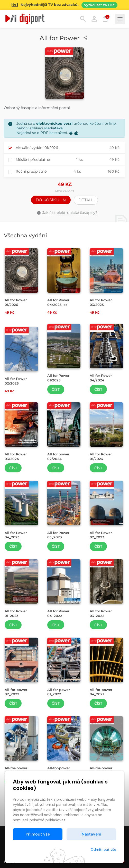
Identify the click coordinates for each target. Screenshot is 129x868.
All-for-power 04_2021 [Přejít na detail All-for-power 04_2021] (101, 692)
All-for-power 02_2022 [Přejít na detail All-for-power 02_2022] (16, 692)
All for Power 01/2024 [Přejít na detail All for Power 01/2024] (101, 456)
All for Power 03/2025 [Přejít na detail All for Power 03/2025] (101, 302)
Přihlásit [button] (94, 19)
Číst (56, 389)
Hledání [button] (83, 19)
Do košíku (51, 200)
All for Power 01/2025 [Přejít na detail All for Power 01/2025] (58, 378)
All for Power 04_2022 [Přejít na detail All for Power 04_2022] (58, 613)
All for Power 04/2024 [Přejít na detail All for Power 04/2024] (101, 378)
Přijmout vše (38, 834)
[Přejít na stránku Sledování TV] (64, 5)
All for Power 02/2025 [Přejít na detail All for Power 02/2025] (16, 381)
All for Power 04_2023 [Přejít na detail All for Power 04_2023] (16, 535)
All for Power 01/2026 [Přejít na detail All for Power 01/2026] (16, 302)
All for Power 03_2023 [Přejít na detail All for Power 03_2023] (58, 535)
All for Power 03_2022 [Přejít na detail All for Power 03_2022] (101, 613)
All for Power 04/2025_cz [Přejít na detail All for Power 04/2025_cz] (58, 302)
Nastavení (91, 834)
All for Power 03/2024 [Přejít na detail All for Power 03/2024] (16, 456)
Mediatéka (53, 128)
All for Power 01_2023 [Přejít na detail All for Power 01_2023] (16, 613)
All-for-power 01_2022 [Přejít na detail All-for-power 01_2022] (59, 692)
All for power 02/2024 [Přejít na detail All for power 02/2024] (58, 456)
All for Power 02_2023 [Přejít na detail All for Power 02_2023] (101, 535)
